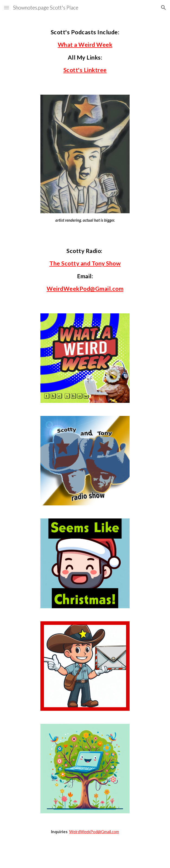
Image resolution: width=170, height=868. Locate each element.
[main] (85, 52)
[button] (7, 7)
